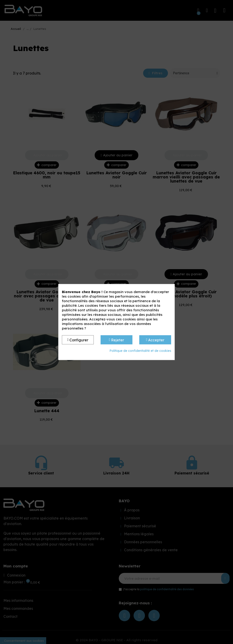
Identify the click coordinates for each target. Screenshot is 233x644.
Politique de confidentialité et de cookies (140, 351)
